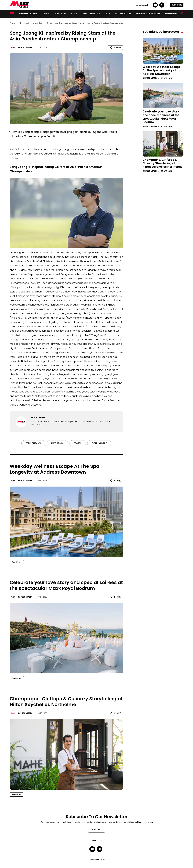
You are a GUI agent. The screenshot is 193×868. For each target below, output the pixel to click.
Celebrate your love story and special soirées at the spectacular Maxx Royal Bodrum (162, 117)
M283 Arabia (26, 47)
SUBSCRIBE (177, 5)
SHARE (115, 47)
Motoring (171, 14)
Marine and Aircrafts (148, 14)
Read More (17, 562)
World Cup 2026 (28, 14)
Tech (107, 14)
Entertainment (123, 14)
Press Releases (33, 443)
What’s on (60, 14)
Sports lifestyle (91, 14)
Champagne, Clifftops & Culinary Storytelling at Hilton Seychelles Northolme (161, 164)
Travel (46, 14)
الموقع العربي (142, 5)
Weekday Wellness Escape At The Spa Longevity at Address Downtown (162, 70)
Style (74, 14)
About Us (97, 841)
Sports (78, 443)
